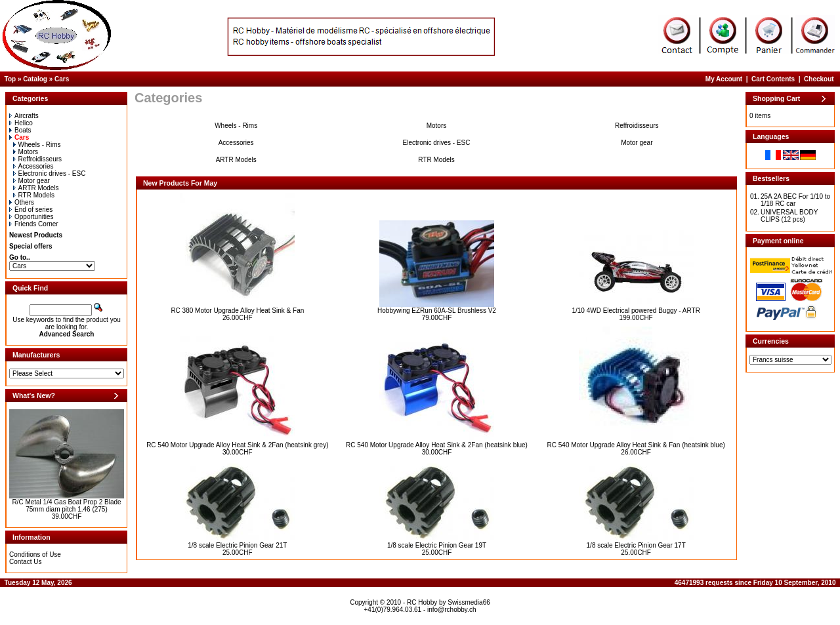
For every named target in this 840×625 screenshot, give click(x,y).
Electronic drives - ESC (50, 173)
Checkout (819, 79)
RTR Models (34, 195)
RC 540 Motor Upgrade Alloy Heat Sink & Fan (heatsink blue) (636, 445)
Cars (62, 79)
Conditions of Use (35, 554)
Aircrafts (24, 116)
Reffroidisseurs (38, 159)
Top (10, 79)
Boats (20, 130)
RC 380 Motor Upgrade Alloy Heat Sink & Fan (237, 311)
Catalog (35, 79)
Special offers (31, 246)
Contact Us (25, 562)
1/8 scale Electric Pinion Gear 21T (237, 545)
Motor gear (31, 181)
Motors (26, 152)
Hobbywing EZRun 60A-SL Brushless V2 (437, 311)
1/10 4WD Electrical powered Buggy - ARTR (636, 311)
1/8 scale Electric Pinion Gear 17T (636, 545)
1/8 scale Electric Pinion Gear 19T (437, 545)
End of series (31, 210)
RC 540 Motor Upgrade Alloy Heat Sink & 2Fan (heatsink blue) (437, 445)
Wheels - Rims (37, 145)
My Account (724, 79)
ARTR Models (36, 188)
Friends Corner (34, 224)
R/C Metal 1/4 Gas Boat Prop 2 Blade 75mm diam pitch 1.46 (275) (66, 506)
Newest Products (36, 235)
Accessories (33, 166)
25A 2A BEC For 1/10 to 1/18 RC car (795, 200)
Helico (21, 123)
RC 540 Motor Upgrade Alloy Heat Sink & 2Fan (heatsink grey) (237, 445)
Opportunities (31, 217)
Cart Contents (773, 79)
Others (22, 202)
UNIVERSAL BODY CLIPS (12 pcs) (789, 216)
